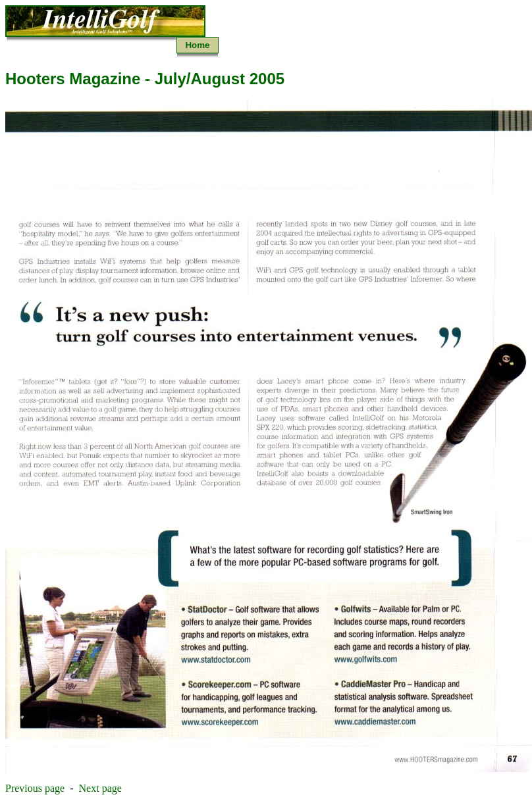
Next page (100, 788)
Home (197, 45)
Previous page (35, 788)
